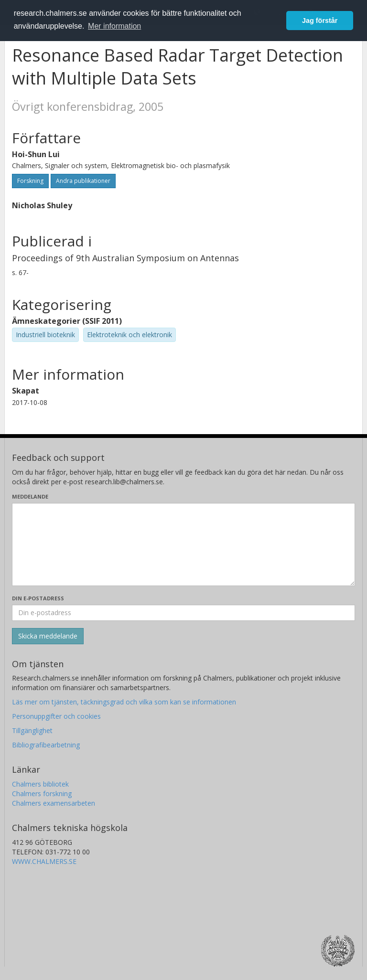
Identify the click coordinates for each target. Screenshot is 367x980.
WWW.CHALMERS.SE (44, 861)
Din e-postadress (38, 598)
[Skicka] (48, 636)
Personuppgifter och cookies (56, 716)
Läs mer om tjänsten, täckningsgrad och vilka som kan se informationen (124, 702)
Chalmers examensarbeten (54, 803)
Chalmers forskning (42, 794)
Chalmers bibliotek (40, 784)
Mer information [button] (114, 26)
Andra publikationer (83, 181)
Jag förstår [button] (320, 21)
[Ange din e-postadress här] (183, 613)
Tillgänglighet (32, 730)
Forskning (30, 181)
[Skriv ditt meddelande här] (183, 544)
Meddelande (30, 496)
